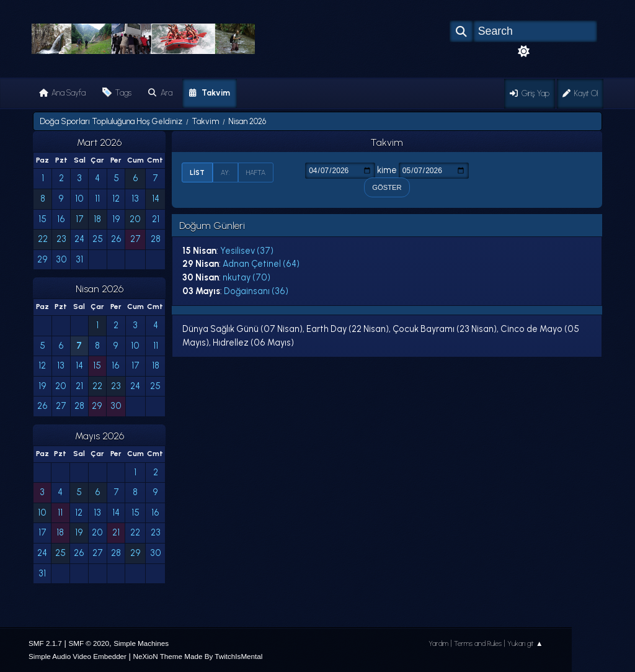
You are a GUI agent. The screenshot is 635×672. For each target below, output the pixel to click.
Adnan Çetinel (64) (261, 264)
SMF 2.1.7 (45, 643)
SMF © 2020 (89, 643)
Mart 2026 (99, 142)
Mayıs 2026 (100, 436)
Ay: (225, 172)
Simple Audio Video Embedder (78, 656)
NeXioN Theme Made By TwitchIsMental (198, 656)
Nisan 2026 (100, 289)
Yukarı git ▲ (525, 643)
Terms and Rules (478, 643)
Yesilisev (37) (247, 251)
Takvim (387, 142)
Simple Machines (141, 643)
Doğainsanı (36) (256, 291)
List (197, 172)
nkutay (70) (246, 277)
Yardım (438, 643)
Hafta (256, 172)
